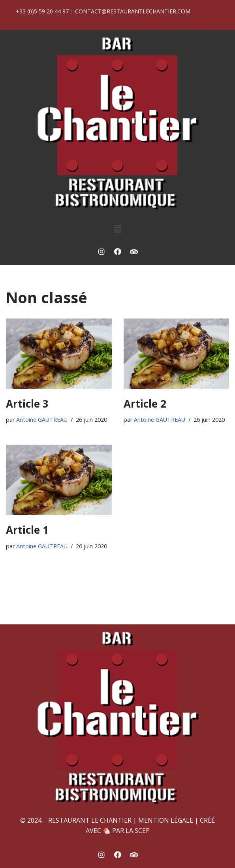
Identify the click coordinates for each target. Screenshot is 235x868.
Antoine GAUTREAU (42, 420)
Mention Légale (166, 820)
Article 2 (145, 404)
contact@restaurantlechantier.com (133, 11)
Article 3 (27, 404)
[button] (117, 229)
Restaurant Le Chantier (90, 820)
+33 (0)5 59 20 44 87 (42, 11)
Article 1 (27, 530)
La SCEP (138, 831)
